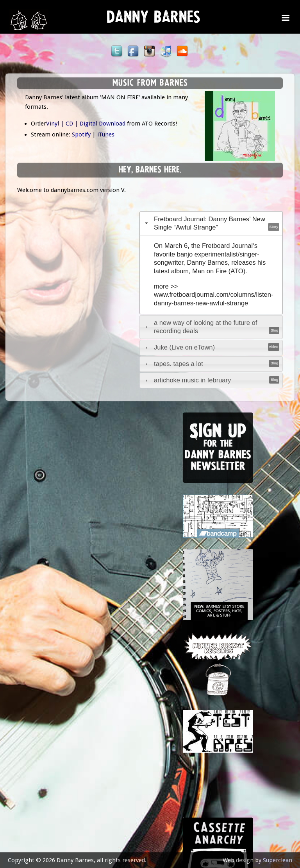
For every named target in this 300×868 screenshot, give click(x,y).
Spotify (81, 135)
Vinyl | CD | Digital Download (86, 124)
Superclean (278, 860)
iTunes (106, 135)
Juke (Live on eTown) (184, 347)
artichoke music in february (192, 380)
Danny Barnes (154, 20)
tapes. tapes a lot (179, 364)
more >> (166, 286)
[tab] (211, 223)
